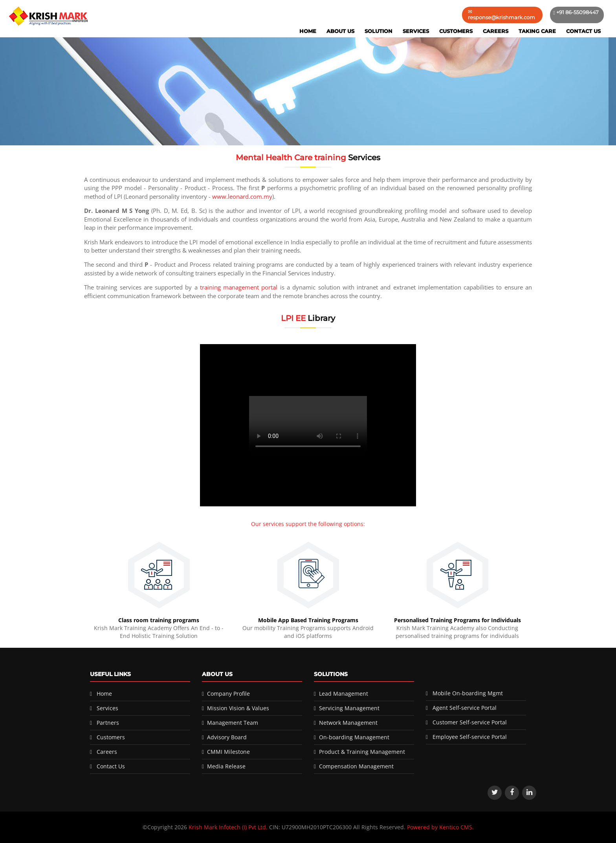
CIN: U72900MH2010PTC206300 (310, 827)
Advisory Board (227, 737)
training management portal (239, 287)
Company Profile (228, 694)
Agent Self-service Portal (465, 708)
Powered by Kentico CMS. (440, 827)
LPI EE (293, 318)
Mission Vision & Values (238, 708)
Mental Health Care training (292, 158)
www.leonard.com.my (242, 196)
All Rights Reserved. (379, 827)
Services (416, 31)
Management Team (233, 723)
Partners (108, 723)
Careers (496, 31)
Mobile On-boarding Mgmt (468, 693)
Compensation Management (356, 766)
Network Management (348, 723)
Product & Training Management (362, 752)
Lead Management (344, 694)
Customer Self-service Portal (470, 722)
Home (308, 31)
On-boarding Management (354, 737)
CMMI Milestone (228, 752)
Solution (379, 31)
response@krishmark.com (501, 17)
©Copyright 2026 (166, 827)
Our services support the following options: (308, 524)
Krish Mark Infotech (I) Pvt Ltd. (228, 827)
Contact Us (583, 31)
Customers (456, 31)
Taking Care (537, 31)
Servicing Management (349, 708)
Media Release (226, 766)
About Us (340, 31)
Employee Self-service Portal (470, 737)
